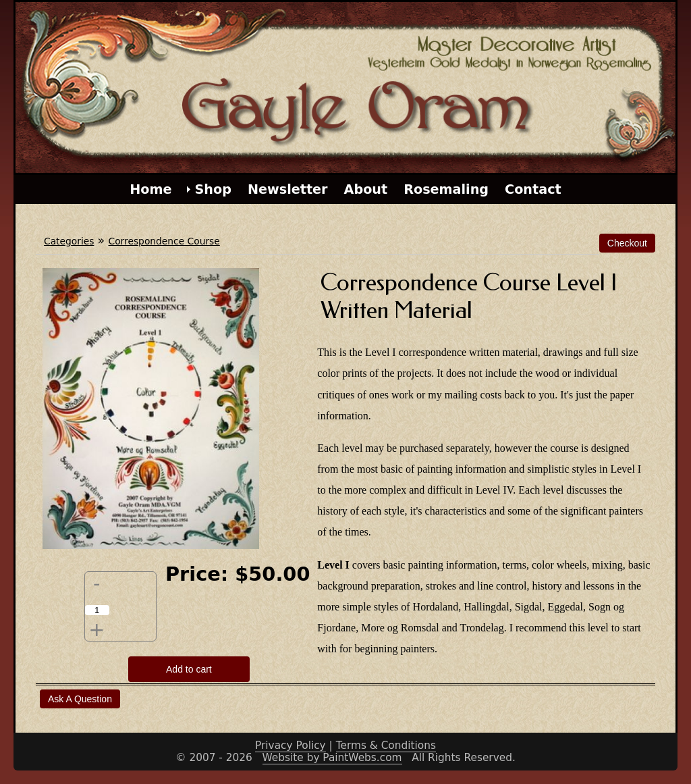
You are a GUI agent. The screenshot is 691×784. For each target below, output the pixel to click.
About (366, 189)
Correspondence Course (164, 241)
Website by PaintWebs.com (332, 758)
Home (150, 189)
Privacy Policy (291, 746)
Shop (213, 189)
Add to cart (189, 669)
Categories (69, 241)
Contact (533, 189)
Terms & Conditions (386, 746)
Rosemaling (446, 189)
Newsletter (288, 189)
